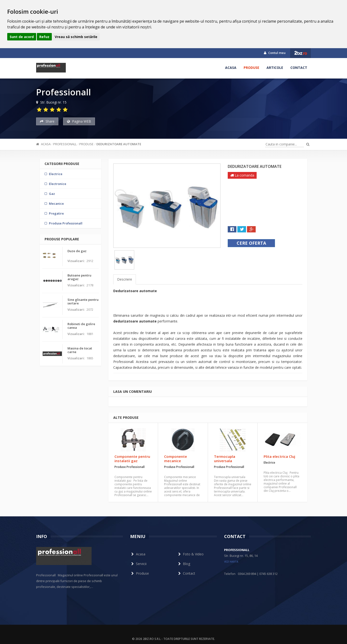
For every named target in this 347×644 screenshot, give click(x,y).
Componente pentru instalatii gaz (132, 459)
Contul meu (275, 53)
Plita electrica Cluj (279, 456)
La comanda (242, 175)
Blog (184, 564)
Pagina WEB (79, 121)
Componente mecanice (176, 459)
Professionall (65, 144)
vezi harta (231, 562)
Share (47, 121)
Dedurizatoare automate (119, 144)
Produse (251, 68)
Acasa (231, 68)
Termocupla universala (225, 459)
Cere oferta (251, 243)
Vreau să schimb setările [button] (76, 37)
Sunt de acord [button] (22, 37)
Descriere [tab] (125, 279)
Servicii (138, 564)
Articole (275, 68)
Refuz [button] (44, 37)
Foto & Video (190, 554)
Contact (299, 68)
